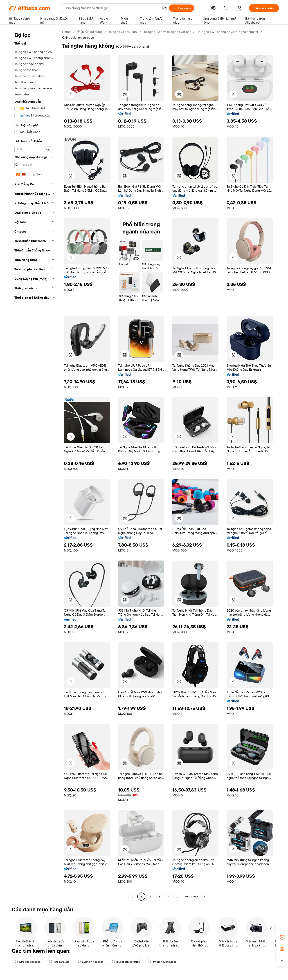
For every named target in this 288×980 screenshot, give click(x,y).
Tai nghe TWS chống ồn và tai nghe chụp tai (228, 32)
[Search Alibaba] (111, 8)
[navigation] (34, 465)
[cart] (227, 9)
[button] (164, 8)
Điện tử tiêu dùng (90, 32)
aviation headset (90, 962)
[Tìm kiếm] (181, 8)
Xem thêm (22, 94)
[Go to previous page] (132, 897)
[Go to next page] (204, 897)
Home (66, 32)
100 (195, 897)
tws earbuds (59, 962)
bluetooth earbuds (126, 962)
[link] (282, 937)
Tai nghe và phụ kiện (123, 32)
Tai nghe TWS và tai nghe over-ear (167, 32)
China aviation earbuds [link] (78, 38)
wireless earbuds (28, 962)
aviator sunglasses (162, 962)
